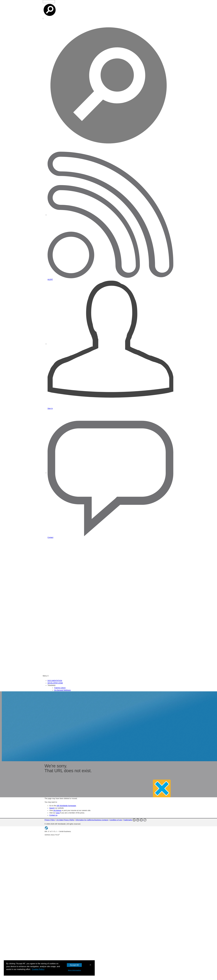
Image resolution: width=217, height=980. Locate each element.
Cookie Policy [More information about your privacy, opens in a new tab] (38, 969)
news (58, 813)
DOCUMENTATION (55, 681)
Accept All (74, 965)
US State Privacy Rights (65, 820)
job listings (57, 810)
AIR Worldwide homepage (66, 806)
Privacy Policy (50, 820)
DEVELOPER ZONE (55, 683)
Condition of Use (116, 820)
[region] (49, 968)
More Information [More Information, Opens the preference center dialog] (74, 970)
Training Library (60, 688)
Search (52, 808)
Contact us (53, 815)
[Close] (90, 965)
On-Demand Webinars (62, 690)
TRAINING (52, 685)
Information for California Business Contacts (92, 820)
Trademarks (128, 820)
